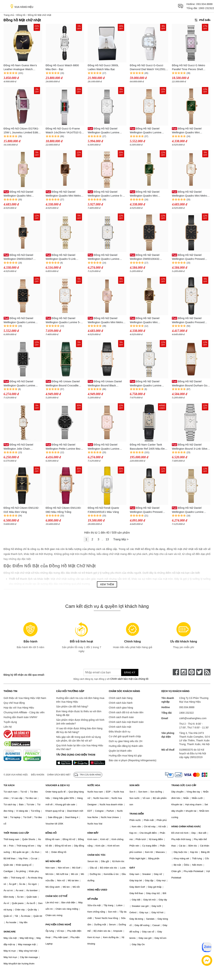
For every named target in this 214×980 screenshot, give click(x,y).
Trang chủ (9, 15)
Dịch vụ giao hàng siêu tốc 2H (126, 741)
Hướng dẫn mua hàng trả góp (125, 756)
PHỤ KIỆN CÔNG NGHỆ (58, 925)
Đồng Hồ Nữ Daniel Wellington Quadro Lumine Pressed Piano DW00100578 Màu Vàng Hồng (147, 131)
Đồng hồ (21, 15)
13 (107, 539)
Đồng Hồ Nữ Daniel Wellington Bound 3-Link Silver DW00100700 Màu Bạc (190, 447)
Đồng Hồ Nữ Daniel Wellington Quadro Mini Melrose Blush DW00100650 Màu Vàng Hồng (107, 320)
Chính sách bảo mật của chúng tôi (129, 679)
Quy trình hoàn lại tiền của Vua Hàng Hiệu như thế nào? (80, 747)
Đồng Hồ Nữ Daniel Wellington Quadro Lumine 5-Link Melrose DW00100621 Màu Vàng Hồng (107, 194)
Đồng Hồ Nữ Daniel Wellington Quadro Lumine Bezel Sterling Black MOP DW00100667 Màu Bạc (19, 384)
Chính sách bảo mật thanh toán (126, 722)
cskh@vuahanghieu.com (193, 718)
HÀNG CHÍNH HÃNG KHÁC (186, 826)
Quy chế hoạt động (14, 703)
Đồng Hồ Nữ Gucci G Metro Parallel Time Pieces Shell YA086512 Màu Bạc (188, 68)
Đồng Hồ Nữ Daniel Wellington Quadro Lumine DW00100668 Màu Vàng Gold (190, 510)
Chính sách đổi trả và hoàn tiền (126, 712)
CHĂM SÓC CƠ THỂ (56, 896)
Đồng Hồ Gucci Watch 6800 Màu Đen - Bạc (62, 67)
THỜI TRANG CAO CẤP (16, 833)
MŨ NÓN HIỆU (53, 861)
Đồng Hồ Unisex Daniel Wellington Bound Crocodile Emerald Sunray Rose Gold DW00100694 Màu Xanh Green (64, 384)
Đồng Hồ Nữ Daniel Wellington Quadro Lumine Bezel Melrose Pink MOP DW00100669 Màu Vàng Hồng (106, 447)
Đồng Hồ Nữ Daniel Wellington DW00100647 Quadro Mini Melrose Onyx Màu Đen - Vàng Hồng (22, 257)
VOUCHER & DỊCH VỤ (58, 785)
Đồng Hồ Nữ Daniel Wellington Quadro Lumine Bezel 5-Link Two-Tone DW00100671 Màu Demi (146, 384)
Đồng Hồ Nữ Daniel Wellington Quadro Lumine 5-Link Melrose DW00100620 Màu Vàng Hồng (65, 320)
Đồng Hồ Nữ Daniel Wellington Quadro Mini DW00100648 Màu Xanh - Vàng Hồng (191, 131)
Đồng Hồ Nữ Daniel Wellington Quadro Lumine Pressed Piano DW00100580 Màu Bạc (105, 131)
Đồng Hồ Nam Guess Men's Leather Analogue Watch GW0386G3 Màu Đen (20, 68)
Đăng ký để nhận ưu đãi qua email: (24, 675)
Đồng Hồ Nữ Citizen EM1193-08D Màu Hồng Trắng (64, 510)
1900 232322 (206, 8)
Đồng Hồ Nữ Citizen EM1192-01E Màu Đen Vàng (21, 510)
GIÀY (132, 868)
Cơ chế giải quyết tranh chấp (125, 736)
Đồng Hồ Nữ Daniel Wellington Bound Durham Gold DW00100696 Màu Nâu (191, 384)
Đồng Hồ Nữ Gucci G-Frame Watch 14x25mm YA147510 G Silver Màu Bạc (64, 131)
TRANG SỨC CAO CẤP (184, 785)
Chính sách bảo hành (121, 703)
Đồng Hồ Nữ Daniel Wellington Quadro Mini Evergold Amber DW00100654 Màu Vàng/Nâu (148, 320)
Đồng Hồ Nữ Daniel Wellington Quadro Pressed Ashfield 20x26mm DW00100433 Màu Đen (188, 257)
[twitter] (199, 672)
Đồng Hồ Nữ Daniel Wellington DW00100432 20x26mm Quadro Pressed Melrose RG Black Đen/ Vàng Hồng (147, 257)
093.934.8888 (204, 4)
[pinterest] (192, 672)
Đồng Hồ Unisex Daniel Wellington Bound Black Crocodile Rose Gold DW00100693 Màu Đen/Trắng (105, 384)
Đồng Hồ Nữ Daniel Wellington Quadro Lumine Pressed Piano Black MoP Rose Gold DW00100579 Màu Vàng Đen (22, 320)
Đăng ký (130, 672)
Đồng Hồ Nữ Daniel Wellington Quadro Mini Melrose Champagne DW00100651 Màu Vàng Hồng (191, 194)
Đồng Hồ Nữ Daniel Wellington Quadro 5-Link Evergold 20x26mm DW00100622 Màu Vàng (61, 257)
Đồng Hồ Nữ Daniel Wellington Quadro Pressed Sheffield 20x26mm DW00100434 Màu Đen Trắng (190, 320)
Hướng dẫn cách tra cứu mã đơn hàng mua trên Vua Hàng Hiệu (80, 700)
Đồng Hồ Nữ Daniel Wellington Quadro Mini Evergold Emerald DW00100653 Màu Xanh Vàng (149, 194)
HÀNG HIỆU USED (97, 890)
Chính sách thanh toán (121, 717)
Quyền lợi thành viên (120, 751)
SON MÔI (134, 785)
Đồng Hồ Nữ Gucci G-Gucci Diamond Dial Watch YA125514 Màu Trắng (148, 68)
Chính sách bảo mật (120, 727)
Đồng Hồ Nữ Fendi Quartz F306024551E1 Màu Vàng (103, 510)
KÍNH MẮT (93, 833)
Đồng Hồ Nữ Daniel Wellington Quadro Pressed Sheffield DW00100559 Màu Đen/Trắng (146, 510)
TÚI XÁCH (9, 785)
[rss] (207, 672)
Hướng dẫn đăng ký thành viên (126, 746)
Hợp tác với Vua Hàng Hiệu (19, 708)
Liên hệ (8, 727)
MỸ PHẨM (93, 899)
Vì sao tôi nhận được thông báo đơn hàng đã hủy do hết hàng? (79, 730)
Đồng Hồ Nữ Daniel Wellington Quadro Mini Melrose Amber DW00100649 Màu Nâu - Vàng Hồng (65, 194)
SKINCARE (10, 932)
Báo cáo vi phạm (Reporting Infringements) (133, 760)
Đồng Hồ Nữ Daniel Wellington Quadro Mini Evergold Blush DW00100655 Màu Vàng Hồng (21, 194)
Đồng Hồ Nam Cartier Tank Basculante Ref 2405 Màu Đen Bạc (148, 447)
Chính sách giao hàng (121, 708)
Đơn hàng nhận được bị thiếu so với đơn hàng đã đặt (79, 713)
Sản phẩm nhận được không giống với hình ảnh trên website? (80, 722)
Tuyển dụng (10, 722)
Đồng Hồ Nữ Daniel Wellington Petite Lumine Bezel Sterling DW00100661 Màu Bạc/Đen (65, 447)
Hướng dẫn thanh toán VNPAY (20, 717)
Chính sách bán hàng (121, 698)
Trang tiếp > (121, 539)
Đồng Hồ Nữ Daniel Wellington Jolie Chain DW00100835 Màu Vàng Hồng (22, 447)
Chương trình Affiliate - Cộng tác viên (24, 712)
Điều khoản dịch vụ (120, 732)
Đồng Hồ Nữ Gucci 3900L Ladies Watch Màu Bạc (103, 67)
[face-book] (176, 672)
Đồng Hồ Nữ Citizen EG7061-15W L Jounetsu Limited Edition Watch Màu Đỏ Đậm (22, 131)
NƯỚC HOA (94, 785)
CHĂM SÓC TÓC (97, 855)
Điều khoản (38, 775)
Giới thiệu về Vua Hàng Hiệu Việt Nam (25, 698)
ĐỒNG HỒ (51, 833)
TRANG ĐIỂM (137, 814)
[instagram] (184, 672)
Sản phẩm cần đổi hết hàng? (72, 707)
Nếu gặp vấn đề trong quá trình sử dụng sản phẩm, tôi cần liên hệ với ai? (79, 739)
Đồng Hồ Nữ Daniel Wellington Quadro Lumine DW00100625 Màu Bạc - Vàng (106, 257)
